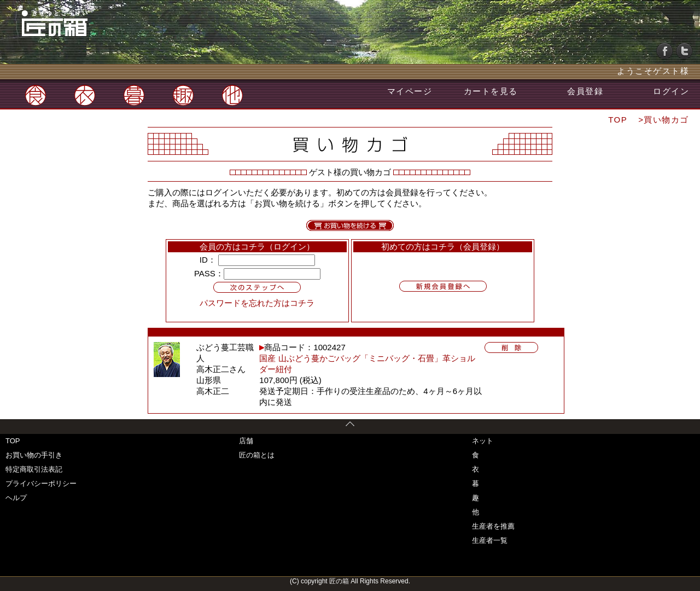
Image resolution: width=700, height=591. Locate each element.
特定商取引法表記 (34, 469)
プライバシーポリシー (41, 483)
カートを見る (491, 91)
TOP (618, 120)
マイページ (410, 91)
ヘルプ (16, 498)
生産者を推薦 (493, 526)
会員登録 (585, 91)
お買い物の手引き (34, 455)
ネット (483, 441)
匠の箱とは (257, 455)
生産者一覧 (490, 540)
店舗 (246, 441)
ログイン (671, 91)
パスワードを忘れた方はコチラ (257, 303)
